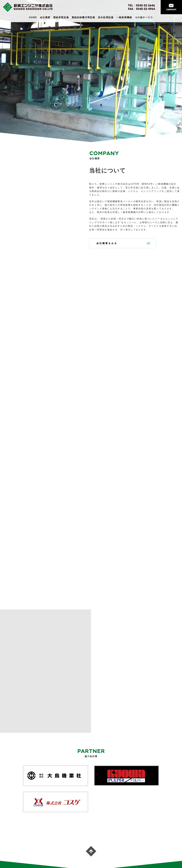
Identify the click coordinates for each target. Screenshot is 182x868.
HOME (33, 17)
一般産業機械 (124, 17)
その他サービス (144, 17)
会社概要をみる (107, 243)
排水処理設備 (106, 17)
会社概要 (45, 17)
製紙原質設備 (61, 17)
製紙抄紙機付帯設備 (83, 17)
